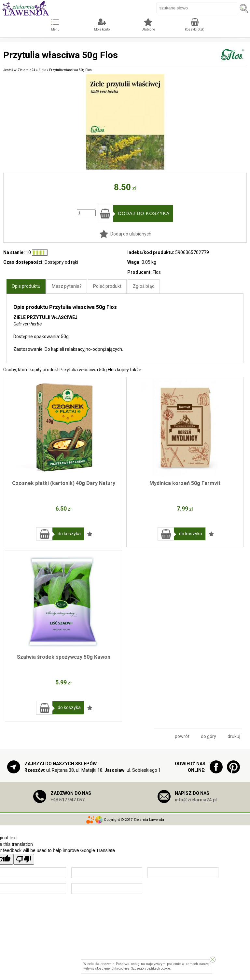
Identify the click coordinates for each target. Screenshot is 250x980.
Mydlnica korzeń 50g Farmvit (185, 483)
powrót (182, 736)
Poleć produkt (107, 286)
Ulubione (148, 29)
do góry (208, 736)
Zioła (42, 70)
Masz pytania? (67, 286)
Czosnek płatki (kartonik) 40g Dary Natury (64, 483)
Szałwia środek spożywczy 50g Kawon (64, 657)
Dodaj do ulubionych (131, 234)
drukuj (234, 736)
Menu (55, 29)
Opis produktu (26, 286)
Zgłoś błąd (144, 286)
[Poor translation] (24, 859)
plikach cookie (160, 968)
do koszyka (69, 534)
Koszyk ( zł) (195, 29)
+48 (68, 800)
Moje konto (102, 29)
